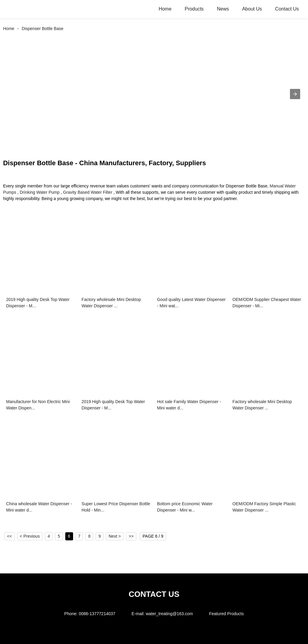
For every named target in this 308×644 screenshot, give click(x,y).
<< (9, 536)
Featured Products (226, 614)
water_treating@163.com (169, 614)
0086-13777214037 (97, 614)
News (223, 9)
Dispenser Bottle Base (43, 29)
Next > (115, 536)
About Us (252, 9)
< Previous (30, 536)
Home (165, 9)
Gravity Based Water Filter (88, 192)
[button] (295, 94)
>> (131, 536)
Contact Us (287, 9)
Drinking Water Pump (40, 192)
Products (194, 9)
